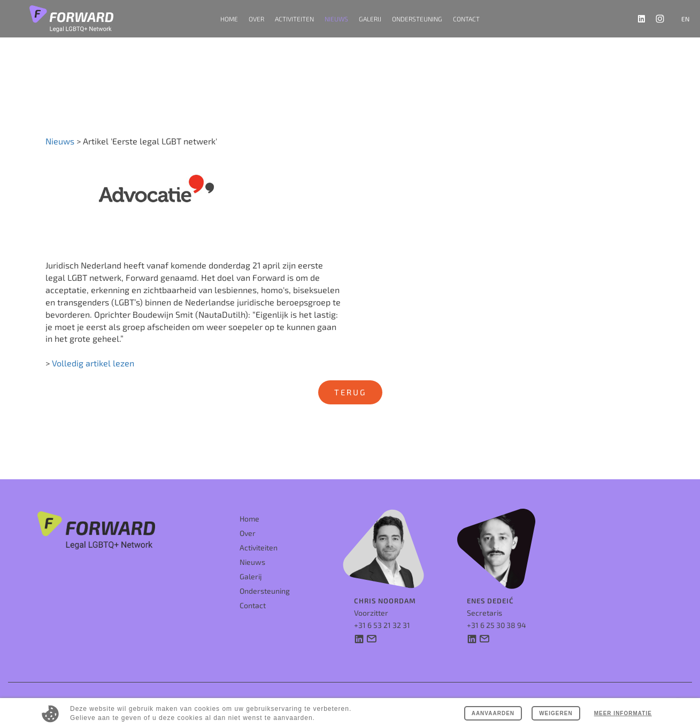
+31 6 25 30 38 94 (497, 619)
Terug (350, 392)
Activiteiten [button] (294, 19)
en (685, 19)
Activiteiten (259, 542)
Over (248, 527)
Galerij (370, 19)
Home (229, 19)
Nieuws (336, 19)
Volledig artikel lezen (93, 364)
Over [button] (256, 19)
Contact (466, 19)
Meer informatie (622, 713)
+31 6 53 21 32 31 (382, 619)
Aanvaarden (490, 713)
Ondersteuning (417, 19)
